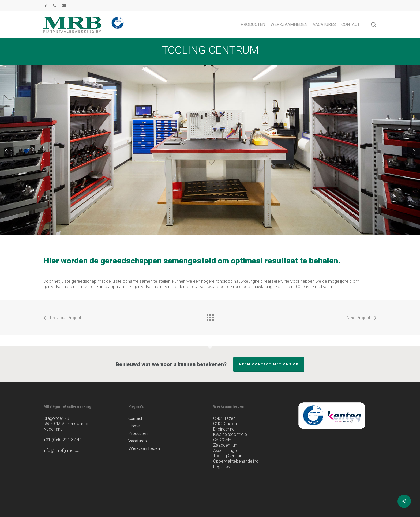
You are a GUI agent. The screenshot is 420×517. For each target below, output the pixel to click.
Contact (135, 418)
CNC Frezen (224, 418)
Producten (138, 433)
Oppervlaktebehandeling (236, 461)
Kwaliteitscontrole (230, 434)
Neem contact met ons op (269, 364)
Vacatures (138, 441)
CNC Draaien (225, 424)
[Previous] (7, 151)
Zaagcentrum (226, 445)
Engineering (224, 429)
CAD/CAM (222, 440)
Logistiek (222, 467)
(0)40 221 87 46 (63, 440)
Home (134, 426)
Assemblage (225, 450)
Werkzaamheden (144, 448)
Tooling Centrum (228, 456)
